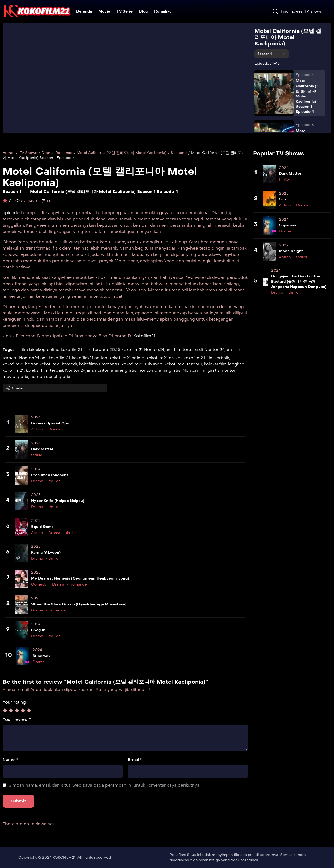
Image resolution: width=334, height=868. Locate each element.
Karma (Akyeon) (46, 553)
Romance (64, 153)
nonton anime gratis (116, 370)
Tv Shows (29, 153)
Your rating (14, 702)
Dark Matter (42, 449)
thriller (37, 455)
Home (8, 153)
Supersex (42, 656)
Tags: (8, 349)
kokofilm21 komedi (58, 364)
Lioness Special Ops (50, 423)
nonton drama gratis (160, 370)
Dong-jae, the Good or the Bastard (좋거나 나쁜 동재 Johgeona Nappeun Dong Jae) (299, 281)
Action (37, 429)
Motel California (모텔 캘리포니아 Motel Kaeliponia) (288, 37)
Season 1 (265, 54)
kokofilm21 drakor (164, 358)
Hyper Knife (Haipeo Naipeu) (58, 501)
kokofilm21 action (90, 358)
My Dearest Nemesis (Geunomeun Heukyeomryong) (80, 578)
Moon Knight (291, 251)
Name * (10, 760)
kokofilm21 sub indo (142, 364)
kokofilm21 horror (20, 364)
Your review (17, 719)
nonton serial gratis (50, 377)
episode (11, 213)
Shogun (38, 630)
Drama (47, 153)
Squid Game (42, 527)
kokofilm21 (59, 358)
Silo (282, 199)
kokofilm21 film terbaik (206, 358)
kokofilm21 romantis (99, 364)
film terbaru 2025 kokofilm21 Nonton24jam (128, 349)
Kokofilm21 (144, 336)
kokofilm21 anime (127, 358)
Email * (135, 760)
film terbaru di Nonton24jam (203, 349)
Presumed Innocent (50, 475)
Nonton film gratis (201, 370)
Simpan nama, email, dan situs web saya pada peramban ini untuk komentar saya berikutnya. (104, 785)
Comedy (39, 584)
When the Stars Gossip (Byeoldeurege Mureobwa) (79, 604)
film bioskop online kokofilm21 (51, 349)
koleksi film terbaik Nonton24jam (59, 370)
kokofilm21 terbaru (183, 364)
